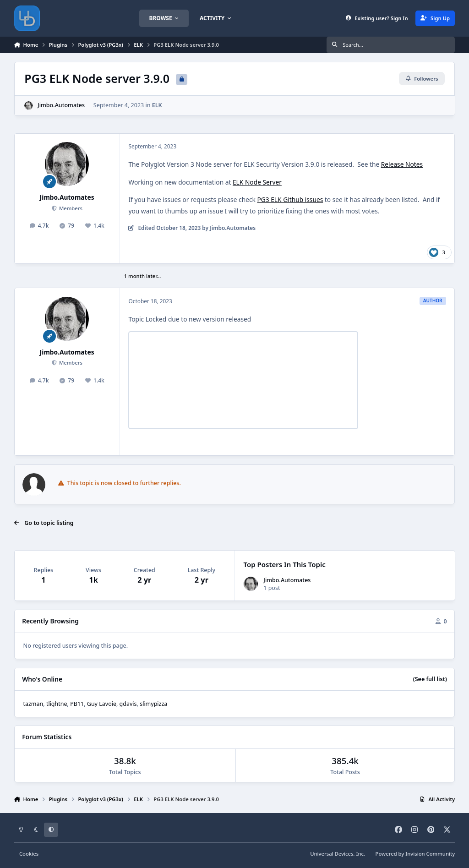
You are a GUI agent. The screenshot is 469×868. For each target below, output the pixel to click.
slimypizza (153, 704)
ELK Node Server (257, 182)
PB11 (77, 704)
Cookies (29, 854)
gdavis (128, 704)
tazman (33, 704)
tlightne (57, 704)
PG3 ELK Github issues (290, 199)
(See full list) (430, 679)
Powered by (415, 854)
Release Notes (402, 164)
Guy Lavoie (102, 704)
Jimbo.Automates (61, 105)
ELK (157, 105)
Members (70, 208)
